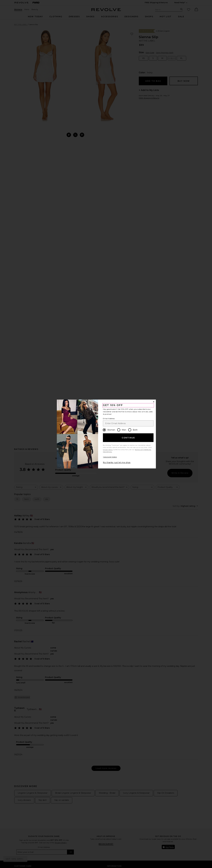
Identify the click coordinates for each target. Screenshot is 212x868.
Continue (128, 438)
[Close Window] (154, 402)
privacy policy (108, 450)
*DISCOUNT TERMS (110, 457)
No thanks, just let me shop (117, 463)
